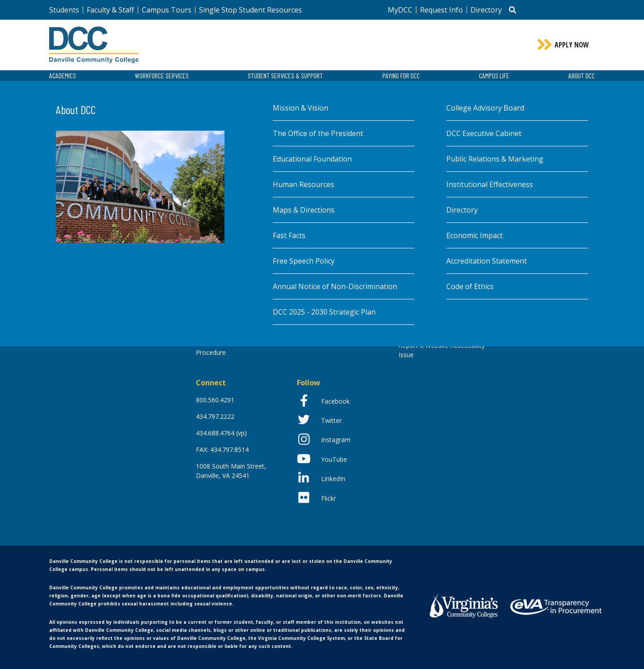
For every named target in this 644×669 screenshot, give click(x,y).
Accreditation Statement (487, 261)
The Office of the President (318, 133)
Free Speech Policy (304, 261)
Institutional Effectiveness (490, 184)
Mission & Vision (301, 108)
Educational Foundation (312, 159)
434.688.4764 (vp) (221, 433)
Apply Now (572, 45)
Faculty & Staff (110, 10)
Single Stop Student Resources (250, 10)
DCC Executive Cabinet (484, 133)
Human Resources (303, 184)
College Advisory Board (485, 108)
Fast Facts (289, 235)
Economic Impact (475, 235)
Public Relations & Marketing (495, 159)
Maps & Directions (304, 210)
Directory (486, 10)
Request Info (441, 10)
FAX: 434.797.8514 (222, 450)
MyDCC (400, 10)
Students (64, 10)
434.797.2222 (215, 416)
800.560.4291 (215, 400)
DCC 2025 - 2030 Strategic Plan (324, 312)
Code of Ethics (470, 286)
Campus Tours (167, 10)
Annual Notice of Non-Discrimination (335, 286)
